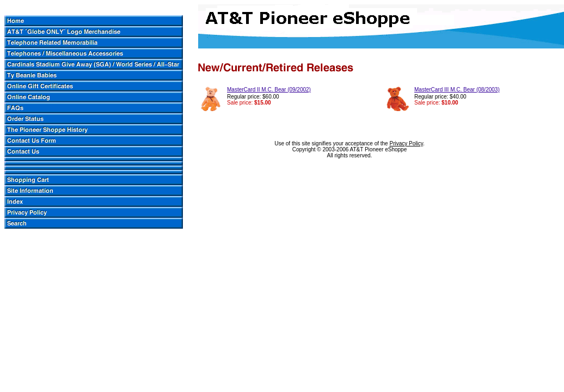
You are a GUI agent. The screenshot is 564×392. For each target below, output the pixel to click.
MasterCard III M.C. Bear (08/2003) (457, 90)
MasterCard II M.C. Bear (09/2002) (269, 90)
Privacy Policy (406, 143)
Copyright (304, 149)
